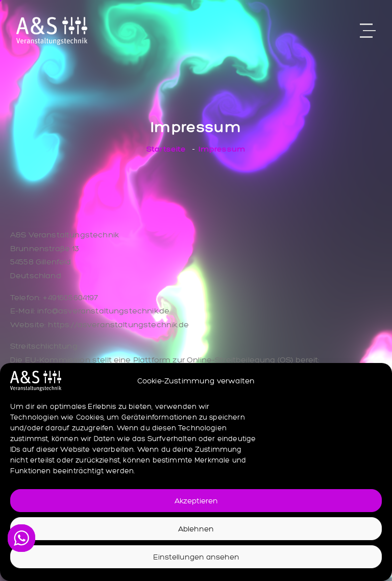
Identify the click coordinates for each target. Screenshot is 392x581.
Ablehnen (196, 529)
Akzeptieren (196, 501)
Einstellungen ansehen (196, 557)
